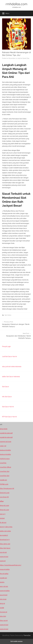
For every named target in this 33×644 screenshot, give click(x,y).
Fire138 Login (6, 346)
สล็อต (2, 501)
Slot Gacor (6, 387)
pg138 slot (3, 552)
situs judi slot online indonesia (12, 367)
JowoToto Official (5, 467)
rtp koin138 (4, 612)
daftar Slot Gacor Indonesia (11, 377)
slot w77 (3, 514)
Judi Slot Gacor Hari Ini (9, 357)
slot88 (2, 608)
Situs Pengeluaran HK (7, 488)
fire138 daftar (4, 574)
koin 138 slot (4, 586)
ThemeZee (27, 635)
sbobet (2, 518)
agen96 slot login (6, 442)
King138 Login (4, 506)
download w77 (5, 540)
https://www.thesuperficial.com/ (11, 565)
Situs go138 (4, 621)
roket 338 (3, 446)
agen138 (3, 561)
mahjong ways (5, 459)
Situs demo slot (5, 544)
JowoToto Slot (5, 471)
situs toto (3, 616)
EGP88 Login (4, 484)
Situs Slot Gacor (5, 548)
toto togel (3, 599)
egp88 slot (3, 480)
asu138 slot (4, 595)
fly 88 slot (3, 523)
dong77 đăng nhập (6, 527)
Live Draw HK (4, 497)
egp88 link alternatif (6, 433)
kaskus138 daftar (5, 450)
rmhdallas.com (16, 4)
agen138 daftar (5, 591)
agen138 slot (4, 557)
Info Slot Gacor (7, 397)
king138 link (4, 429)
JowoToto (3, 463)
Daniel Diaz (26, 58)
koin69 (2, 582)
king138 (2, 603)
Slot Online (8, 315)
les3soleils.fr (4, 535)
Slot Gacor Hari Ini (8, 407)
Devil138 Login (5, 493)
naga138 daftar (5, 569)
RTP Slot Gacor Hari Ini (9, 417)
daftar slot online (5, 531)
